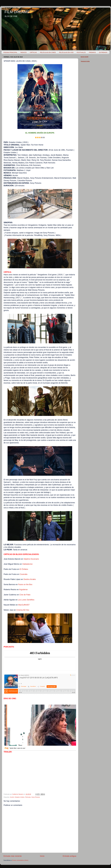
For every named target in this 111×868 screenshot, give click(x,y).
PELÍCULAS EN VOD (66, 52)
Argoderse (23, 590)
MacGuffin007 (24, 605)
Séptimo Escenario (31, 559)
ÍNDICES (24, 52)
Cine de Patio (25, 595)
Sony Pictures (36, 797)
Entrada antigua (69, 856)
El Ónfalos (24, 569)
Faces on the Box (25, 584)
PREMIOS (92, 52)
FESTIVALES (81, 52)
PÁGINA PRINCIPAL (10, 52)
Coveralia (24, 574)
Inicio (42, 856)
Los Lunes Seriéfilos (26, 600)
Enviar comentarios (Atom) (20, 860)
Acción (12, 797)
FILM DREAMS (17, 12)
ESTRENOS (103, 52)
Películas (28, 797)
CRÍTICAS (33, 52)
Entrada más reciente (13, 856)
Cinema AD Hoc (23, 610)
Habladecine (27, 564)
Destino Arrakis (30, 579)
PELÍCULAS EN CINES (48, 52)
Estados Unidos (20, 797)
